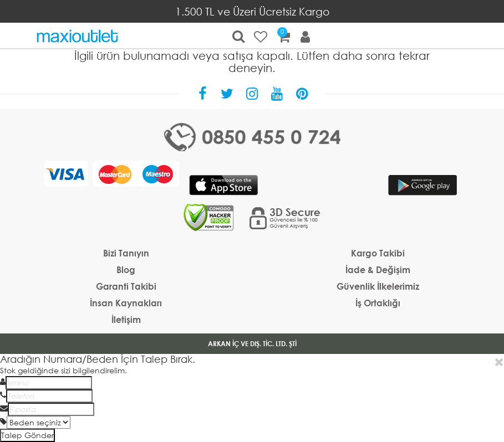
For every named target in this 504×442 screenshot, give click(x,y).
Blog (126, 269)
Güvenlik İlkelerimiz (378, 286)
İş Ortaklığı (378, 303)
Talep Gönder (27, 435)
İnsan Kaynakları (126, 303)
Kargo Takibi (378, 253)
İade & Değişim (378, 269)
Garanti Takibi (126, 286)
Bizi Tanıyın (126, 253)
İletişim (126, 319)
